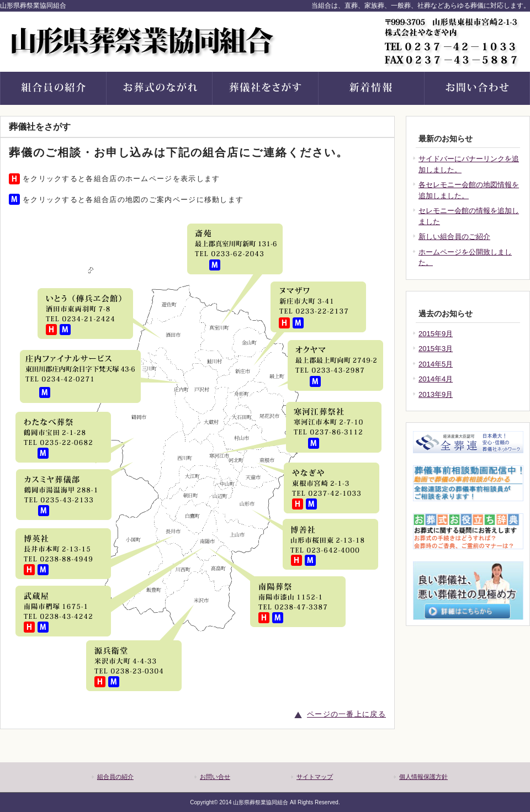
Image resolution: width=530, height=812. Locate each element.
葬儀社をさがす (265, 88)
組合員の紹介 (115, 777)
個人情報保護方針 (423, 777)
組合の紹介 (53, 88)
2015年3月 (436, 349)
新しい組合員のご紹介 (454, 237)
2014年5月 (436, 364)
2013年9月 (436, 394)
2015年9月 (436, 334)
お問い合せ (477, 88)
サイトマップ (315, 777)
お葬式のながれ (159, 88)
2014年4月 (436, 379)
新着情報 (371, 88)
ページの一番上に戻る (346, 714)
